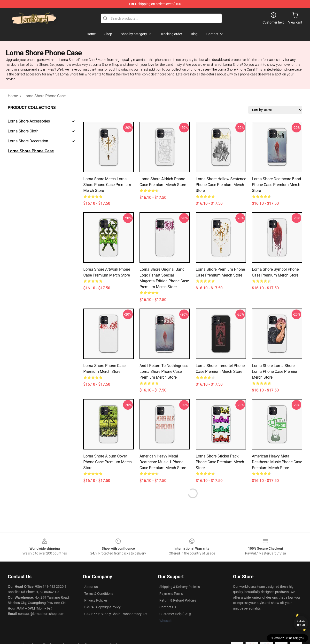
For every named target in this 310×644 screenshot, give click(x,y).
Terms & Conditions (99, 594)
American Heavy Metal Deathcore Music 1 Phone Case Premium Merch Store (163, 462)
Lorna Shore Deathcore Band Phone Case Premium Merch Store (276, 185)
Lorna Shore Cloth (23, 131)
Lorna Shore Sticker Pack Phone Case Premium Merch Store (220, 462)
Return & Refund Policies (178, 600)
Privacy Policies (96, 600)
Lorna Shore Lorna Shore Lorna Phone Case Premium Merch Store (276, 371)
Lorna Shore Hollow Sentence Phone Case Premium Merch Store (221, 185)
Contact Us (168, 607)
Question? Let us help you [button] (287, 638)
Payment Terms (171, 594)
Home (13, 96)
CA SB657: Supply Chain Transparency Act (116, 614)
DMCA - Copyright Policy (102, 607)
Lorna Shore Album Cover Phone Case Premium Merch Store (108, 462)
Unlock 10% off (301, 623)
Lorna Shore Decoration (28, 141)
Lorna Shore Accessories (29, 121)
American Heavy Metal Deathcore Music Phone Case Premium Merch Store (277, 462)
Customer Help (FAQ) (175, 614)
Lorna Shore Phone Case (45, 96)
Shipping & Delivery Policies (180, 587)
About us (91, 587)
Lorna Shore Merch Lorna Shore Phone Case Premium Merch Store (107, 185)
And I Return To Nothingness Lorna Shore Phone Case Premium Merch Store (164, 371)
